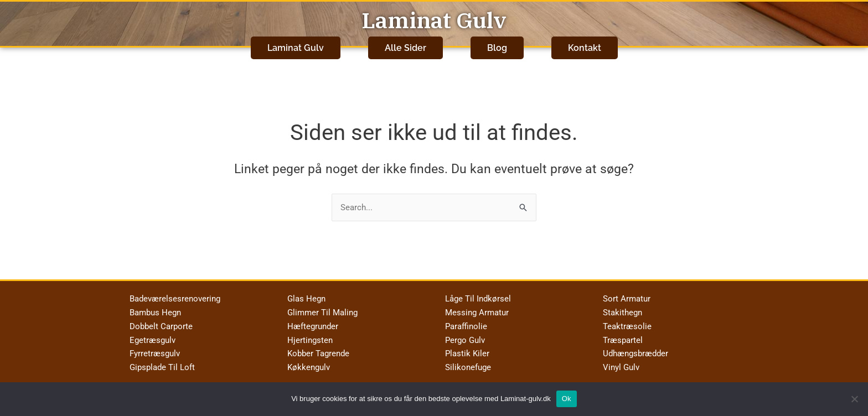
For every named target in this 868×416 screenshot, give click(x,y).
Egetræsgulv (153, 335)
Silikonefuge (468, 363)
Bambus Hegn (155, 308)
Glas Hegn (306, 294)
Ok (567, 399)
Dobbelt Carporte (161, 322)
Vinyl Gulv (621, 363)
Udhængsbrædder (635, 349)
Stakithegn (622, 308)
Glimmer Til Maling (322, 308)
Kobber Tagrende (318, 349)
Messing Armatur (477, 308)
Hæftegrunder (313, 322)
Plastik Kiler (467, 349)
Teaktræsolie (627, 322)
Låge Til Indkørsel (478, 294)
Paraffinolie (466, 322)
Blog (497, 45)
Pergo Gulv (465, 335)
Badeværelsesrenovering (175, 294)
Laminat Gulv (434, 20)
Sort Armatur (627, 294)
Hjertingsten (310, 335)
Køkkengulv (309, 363)
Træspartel (623, 335)
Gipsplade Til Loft (162, 363)
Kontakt (585, 45)
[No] (854, 399)
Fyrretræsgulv (155, 349)
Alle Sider (405, 45)
